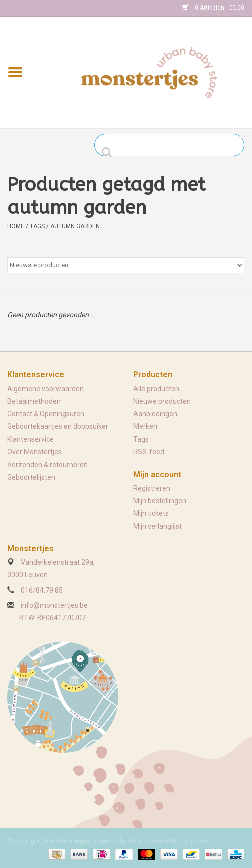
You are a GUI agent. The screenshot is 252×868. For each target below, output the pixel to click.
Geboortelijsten (31, 477)
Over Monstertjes (35, 452)
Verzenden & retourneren (48, 465)
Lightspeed (195, 841)
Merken (145, 426)
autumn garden (75, 226)
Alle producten (156, 389)
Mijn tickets (151, 513)
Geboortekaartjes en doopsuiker (58, 426)
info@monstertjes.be (54, 605)
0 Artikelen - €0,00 (213, 8)
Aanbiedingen (155, 414)
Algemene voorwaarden (46, 389)
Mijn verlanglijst (158, 526)
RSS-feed (149, 452)
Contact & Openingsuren (46, 414)
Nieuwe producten (162, 401)
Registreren (152, 488)
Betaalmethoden (34, 401)
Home (16, 226)
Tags (37, 226)
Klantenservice (31, 439)
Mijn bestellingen (160, 501)
